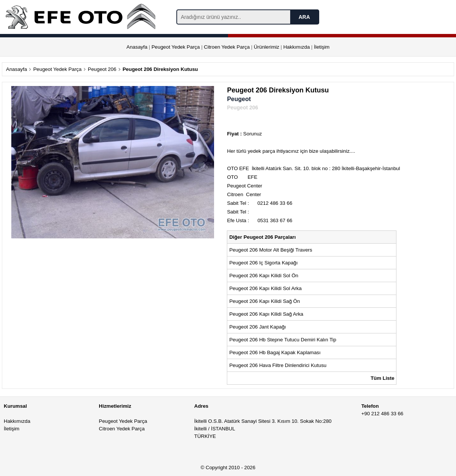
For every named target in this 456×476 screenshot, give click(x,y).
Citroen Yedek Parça (227, 47)
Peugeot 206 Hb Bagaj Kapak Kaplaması (275, 352)
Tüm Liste (382, 378)
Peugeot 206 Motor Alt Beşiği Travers (271, 250)
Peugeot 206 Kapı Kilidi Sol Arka (265, 288)
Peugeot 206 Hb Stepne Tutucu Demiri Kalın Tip (283, 340)
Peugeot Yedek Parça (176, 47)
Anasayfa (137, 47)
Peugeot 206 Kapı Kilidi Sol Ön (264, 276)
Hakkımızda (297, 47)
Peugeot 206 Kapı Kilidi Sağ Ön (264, 301)
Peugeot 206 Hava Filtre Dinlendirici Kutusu (278, 365)
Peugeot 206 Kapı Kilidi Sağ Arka (266, 314)
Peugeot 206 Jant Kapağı (257, 327)
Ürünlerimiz (266, 47)
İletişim (322, 47)
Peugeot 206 (102, 69)
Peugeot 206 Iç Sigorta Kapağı (263, 263)
